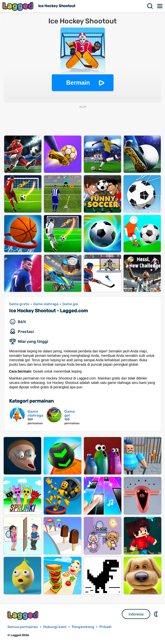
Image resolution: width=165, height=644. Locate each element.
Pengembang (83, 627)
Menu (160, 6)
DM (156, 614)
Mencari (150, 6)
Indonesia (136, 614)
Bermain (78, 83)
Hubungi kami (55, 627)
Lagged (18, 6)
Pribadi (105, 627)
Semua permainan (23, 627)
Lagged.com (23, 615)
